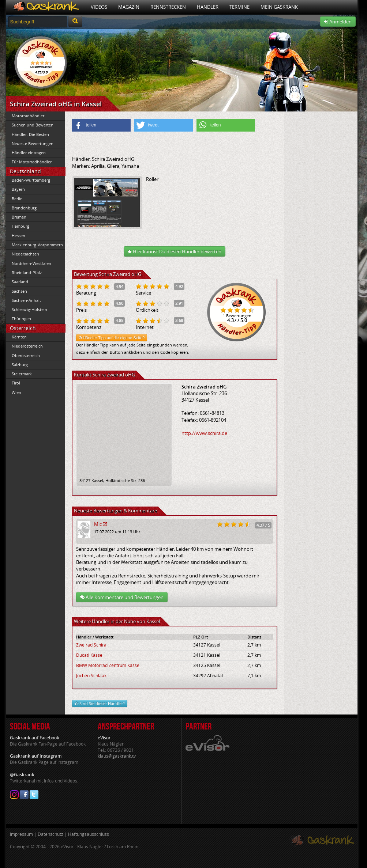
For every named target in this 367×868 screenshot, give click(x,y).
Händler (208, 7)
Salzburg (20, 365)
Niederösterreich (27, 346)
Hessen (18, 236)
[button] (101, 125)
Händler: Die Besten (30, 134)
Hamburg (20, 226)
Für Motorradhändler (32, 162)
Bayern (18, 189)
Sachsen (19, 291)
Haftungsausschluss (89, 834)
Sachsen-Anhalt (26, 300)
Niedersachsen (25, 254)
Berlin (17, 199)
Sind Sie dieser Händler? (100, 703)
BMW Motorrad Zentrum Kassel (108, 665)
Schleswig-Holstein (29, 309)
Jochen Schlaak (91, 676)
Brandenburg (24, 208)
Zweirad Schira (91, 645)
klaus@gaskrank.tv (117, 756)
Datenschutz (50, 834)
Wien (16, 392)
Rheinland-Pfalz (27, 272)
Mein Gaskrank (279, 7)
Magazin (129, 7)
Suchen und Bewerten (33, 125)
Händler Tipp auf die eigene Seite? (112, 338)
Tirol (16, 383)
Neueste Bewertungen (33, 143)
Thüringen (21, 319)
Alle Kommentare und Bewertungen (122, 597)
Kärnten (19, 337)
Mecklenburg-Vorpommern (37, 245)
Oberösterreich (26, 355)
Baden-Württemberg (31, 180)
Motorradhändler (28, 116)
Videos (99, 7)
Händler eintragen (29, 153)
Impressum (21, 834)
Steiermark (22, 374)
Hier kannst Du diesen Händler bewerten (175, 251)
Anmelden (338, 22)
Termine (239, 7)
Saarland (20, 282)
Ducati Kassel (90, 655)
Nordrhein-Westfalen (31, 263)
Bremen (19, 217)
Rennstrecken (168, 7)
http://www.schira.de (204, 433)
